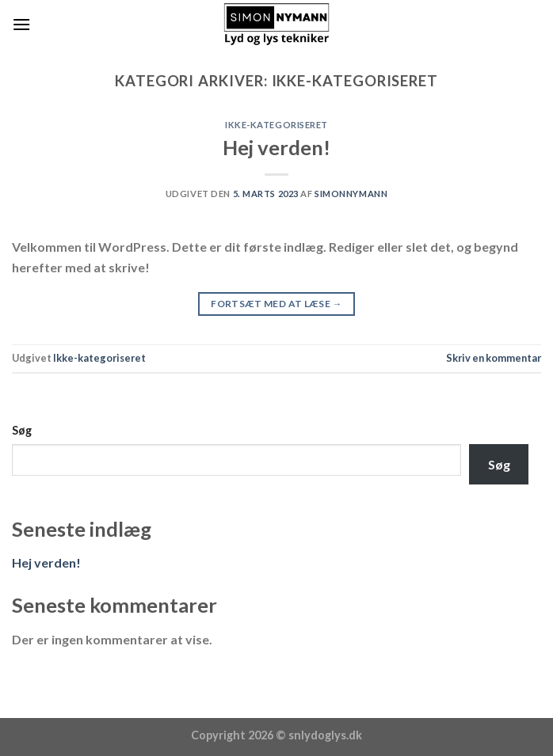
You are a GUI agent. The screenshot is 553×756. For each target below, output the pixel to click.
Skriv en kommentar (494, 358)
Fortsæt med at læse (276, 304)
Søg (22, 430)
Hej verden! (276, 147)
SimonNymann (351, 194)
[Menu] (21, 24)
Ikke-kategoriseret (276, 125)
